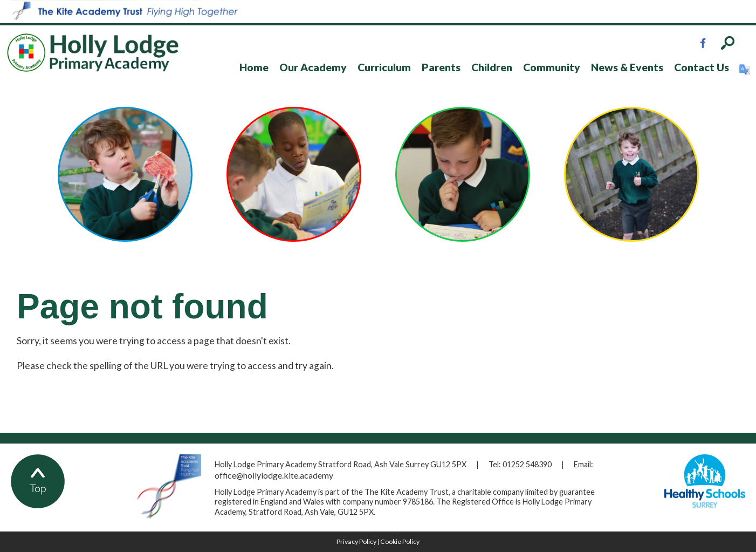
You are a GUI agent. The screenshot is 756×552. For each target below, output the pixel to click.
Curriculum (384, 67)
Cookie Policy (400, 541)
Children (492, 67)
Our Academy (313, 67)
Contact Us (702, 67)
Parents (441, 67)
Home (254, 67)
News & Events (627, 67)
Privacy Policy (356, 541)
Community (552, 67)
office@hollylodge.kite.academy (274, 475)
